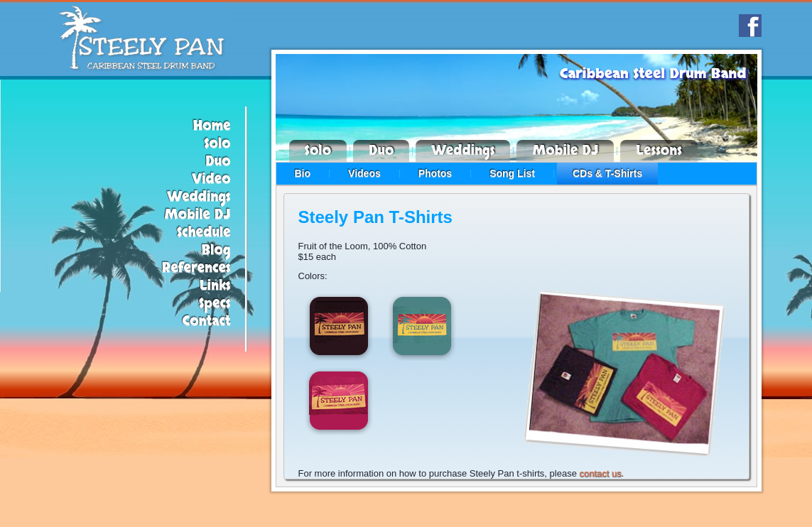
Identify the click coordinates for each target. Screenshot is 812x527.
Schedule (204, 233)
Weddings (199, 197)
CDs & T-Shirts (607, 173)
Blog (216, 250)
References (196, 268)
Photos (435, 173)
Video (212, 179)
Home (212, 126)
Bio (303, 173)
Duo (218, 162)
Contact (207, 321)
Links (215, 286)
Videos (364, 173)
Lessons (659, 151)
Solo (217, 144)
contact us (600, 473)
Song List (512, 173)
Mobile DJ (198, 215)
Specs (215, 304)
